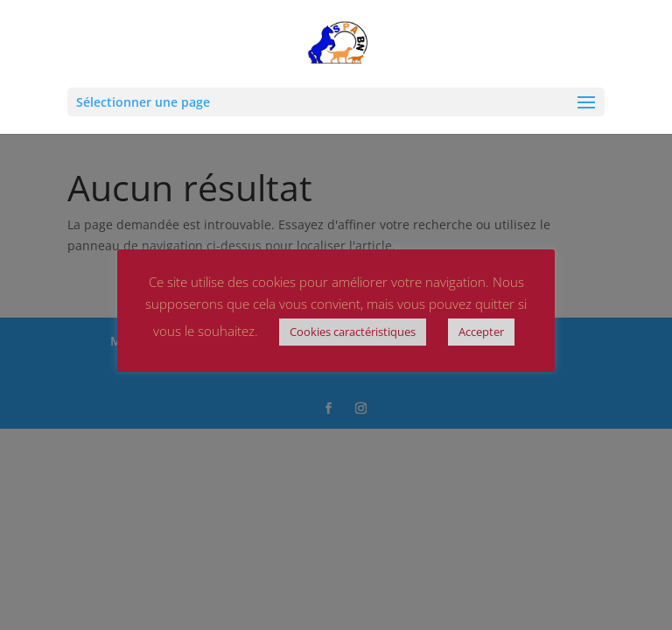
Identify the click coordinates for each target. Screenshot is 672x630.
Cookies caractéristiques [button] (353, 332)
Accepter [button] (481, 332)
